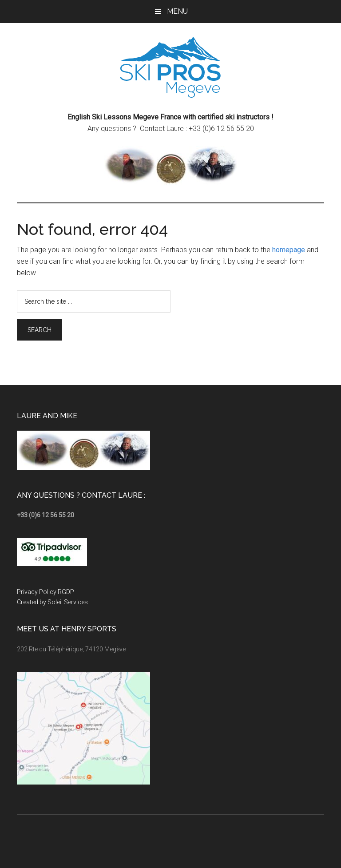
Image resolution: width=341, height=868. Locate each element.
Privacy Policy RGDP (46, 592)
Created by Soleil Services (52, 602)
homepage (289, 250)
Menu (177, 11)
